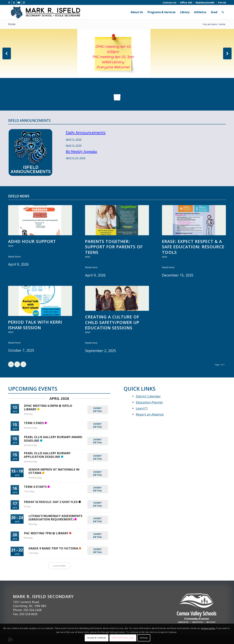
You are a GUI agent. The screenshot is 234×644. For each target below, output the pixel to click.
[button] (7, 53)
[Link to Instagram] (24, 2)
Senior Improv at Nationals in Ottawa (54, 471)
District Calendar (148, 396)
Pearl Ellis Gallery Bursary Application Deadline (47, 455)
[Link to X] (14, 2)
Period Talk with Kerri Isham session (35, 325)
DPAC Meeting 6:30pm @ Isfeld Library (48, 407)
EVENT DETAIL (98, 410)
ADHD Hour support (32, 241)
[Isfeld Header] (62, 12)
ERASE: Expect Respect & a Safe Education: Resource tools (193, 247)
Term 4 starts (35, 487)
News (11, 246)
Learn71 (142, 408)
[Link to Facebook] (9, 2)
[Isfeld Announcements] (30, 152)
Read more (16, 256)
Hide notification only (123, 638)
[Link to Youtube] (19, 2)
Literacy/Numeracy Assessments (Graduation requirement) (55, 518)
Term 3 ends (34, 423)
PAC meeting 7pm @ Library (46, 533)
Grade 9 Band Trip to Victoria (53, 548)
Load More (59, 566)
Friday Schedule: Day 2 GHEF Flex (51, 502)
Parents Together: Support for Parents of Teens (114, 247)
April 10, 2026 (74, 145)
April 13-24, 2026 (76, 158)
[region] (117, 53)
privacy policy (208, 628)
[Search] (223, 12)
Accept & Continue (97, 638)
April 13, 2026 (74, 139)
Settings (144, 638)
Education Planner (149, 402)
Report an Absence (150, 414)
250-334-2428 (32, 610)
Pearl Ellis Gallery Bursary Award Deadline (53, 439)
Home (12, 24)
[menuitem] (170, 2)
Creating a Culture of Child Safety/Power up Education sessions (112, 322)
